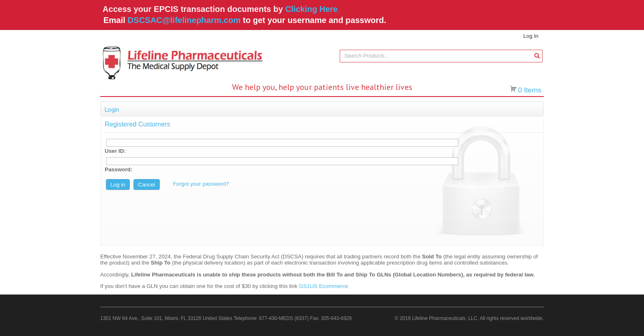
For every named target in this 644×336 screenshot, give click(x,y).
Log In (531, 36)
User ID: (115, 151)
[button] (537, 56)
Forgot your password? (201, 184)
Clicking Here (311, 9)
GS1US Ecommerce (324, 286)
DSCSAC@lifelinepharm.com (184, 20)
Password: (118, 169)
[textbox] (437, 56)
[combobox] (441, 56)
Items (530, 90)
